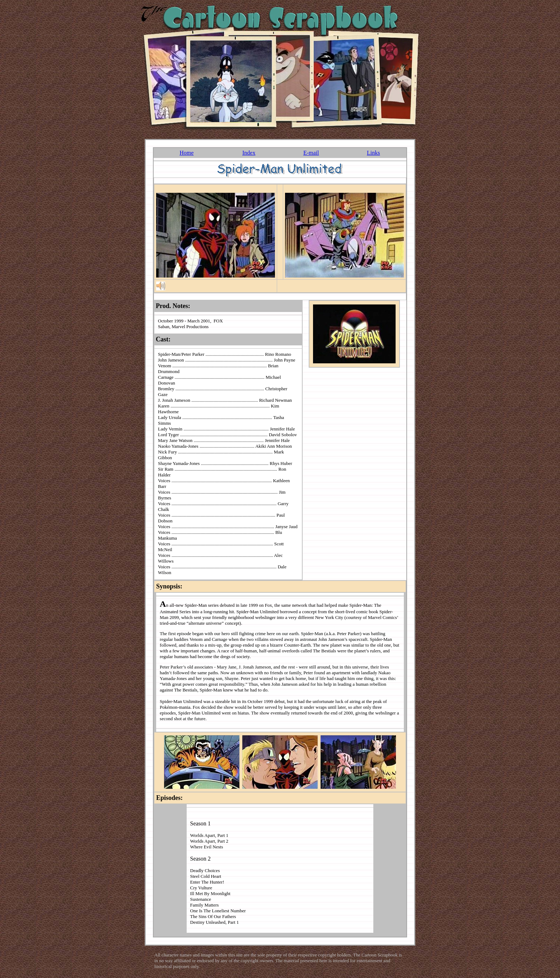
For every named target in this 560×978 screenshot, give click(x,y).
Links (373, 153)
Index (249, 153)
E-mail (311, 153)
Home (186, 153)
